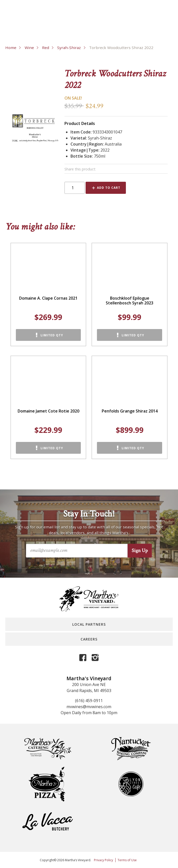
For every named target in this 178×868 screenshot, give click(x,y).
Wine (29, 48)
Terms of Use (127, 860)
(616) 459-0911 (89, 701)
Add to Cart (109, 188)
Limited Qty (52, 335)
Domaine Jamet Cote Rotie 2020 (48, 411)
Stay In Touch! (89, 514)
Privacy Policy (103, 860)
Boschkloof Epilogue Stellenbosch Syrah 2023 (130, 301)
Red (46, 48)
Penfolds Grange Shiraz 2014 (130, 411)
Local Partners (89, 624)
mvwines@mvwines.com (89, 707)
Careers (89, 639)
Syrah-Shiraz (69, 48)
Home (11, 48)
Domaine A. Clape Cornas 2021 (48, 298)
